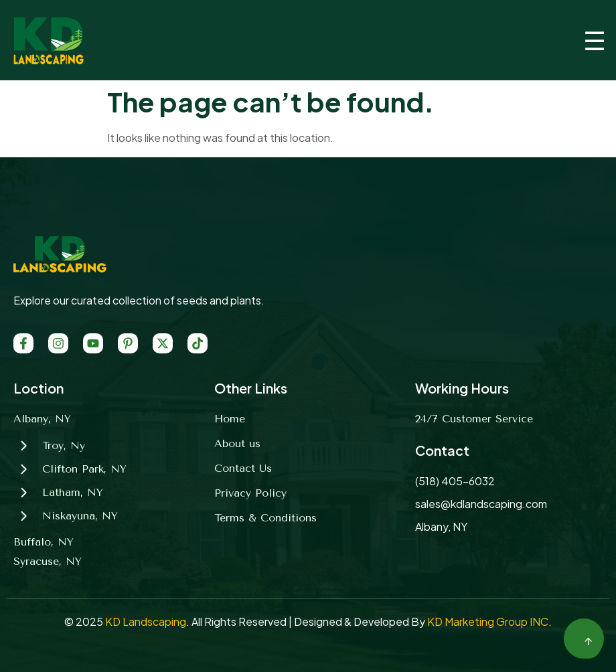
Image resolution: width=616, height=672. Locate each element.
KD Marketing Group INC (488, 621)
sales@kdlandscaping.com (481, 504)
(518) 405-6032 (455, 481)
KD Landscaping (146, 621)
